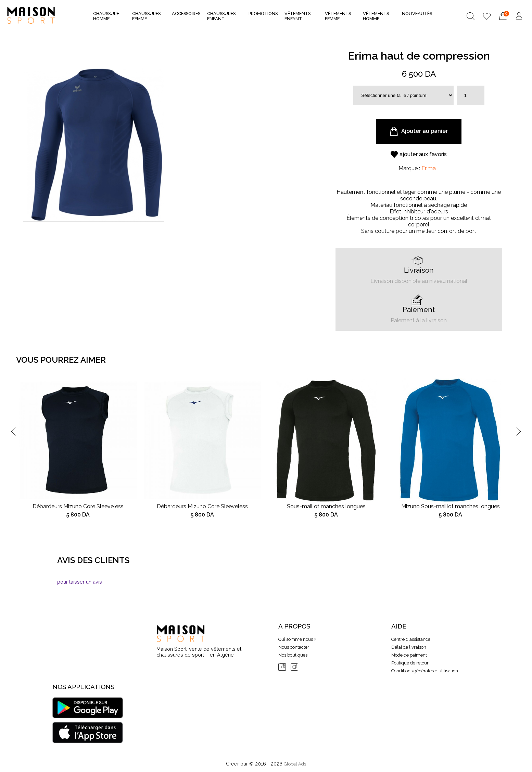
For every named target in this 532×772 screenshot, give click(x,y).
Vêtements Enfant (297, 16)
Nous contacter (294, 647)
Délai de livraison (409, 647)
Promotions (263, 14)
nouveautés (417, 14)
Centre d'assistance (411, 639)
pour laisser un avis (80, 582)
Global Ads (295, 764)
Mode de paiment (409, 655)
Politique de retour (410, 663)
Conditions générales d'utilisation (425, 671)
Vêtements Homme (376, 16)
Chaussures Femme (146, 16)
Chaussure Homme (106, 16)
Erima (429, 168)
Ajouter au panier (419, 131)
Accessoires (186, 16)
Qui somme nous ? (297, 639)
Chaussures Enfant (221, 16)
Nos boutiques (293, 655)
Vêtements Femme (338, 16)
